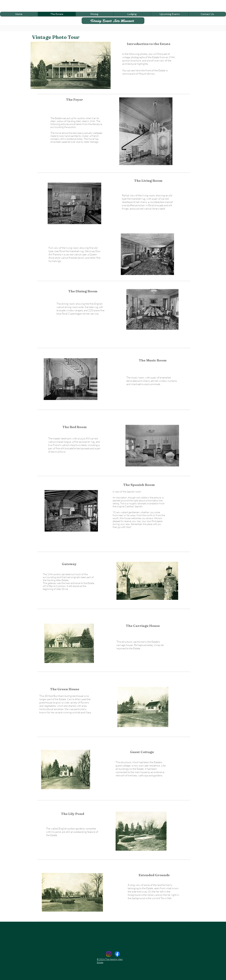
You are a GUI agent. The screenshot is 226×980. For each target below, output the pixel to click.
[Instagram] (109, 954)
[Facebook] (117, 954)
